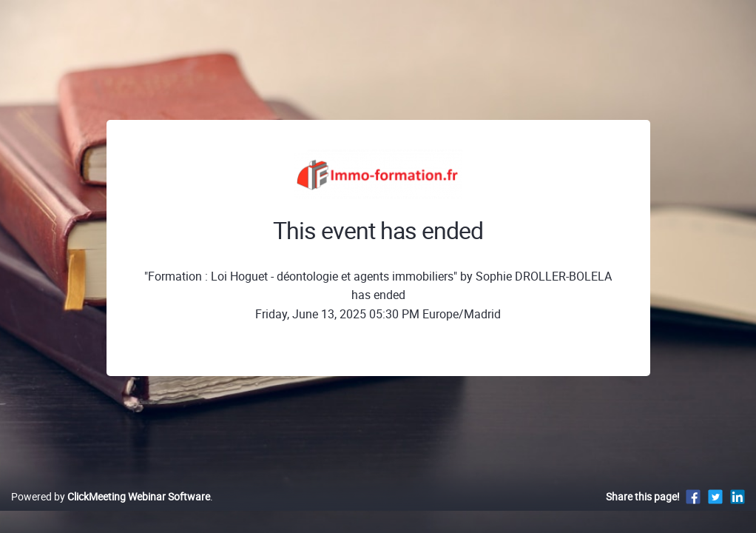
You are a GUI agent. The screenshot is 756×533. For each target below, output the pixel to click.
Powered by (111, 512)
